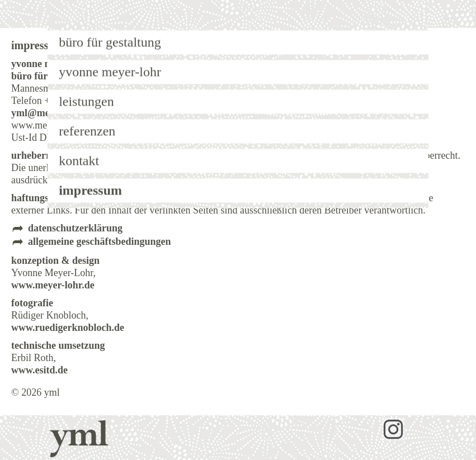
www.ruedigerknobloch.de (68, 328)
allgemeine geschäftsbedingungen (100, 241)
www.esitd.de (39, 370)
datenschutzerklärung (75, 228)
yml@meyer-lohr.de (54, 113)
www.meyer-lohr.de (53, 285)
